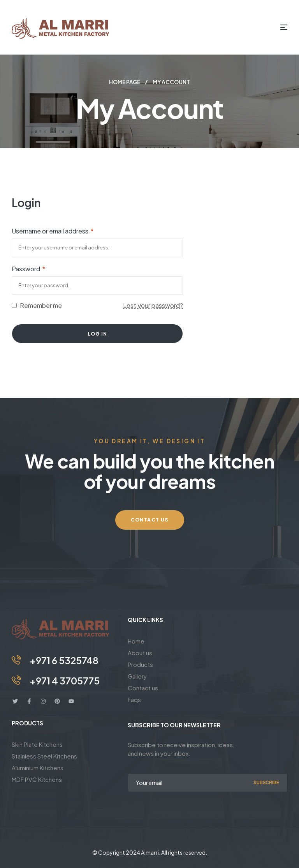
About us (140, 652)
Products (140, 664)
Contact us (143, 687)
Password (28, 268)
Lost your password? (153, 305)
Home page (125, 82)
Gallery (137, 676)
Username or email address (53, 231)
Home (136, 641)
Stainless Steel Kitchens (44, 756)
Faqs (134, 699)
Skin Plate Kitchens (37, 744)
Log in (98, 333)
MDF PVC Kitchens (37, 779)
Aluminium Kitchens (38, 767)
